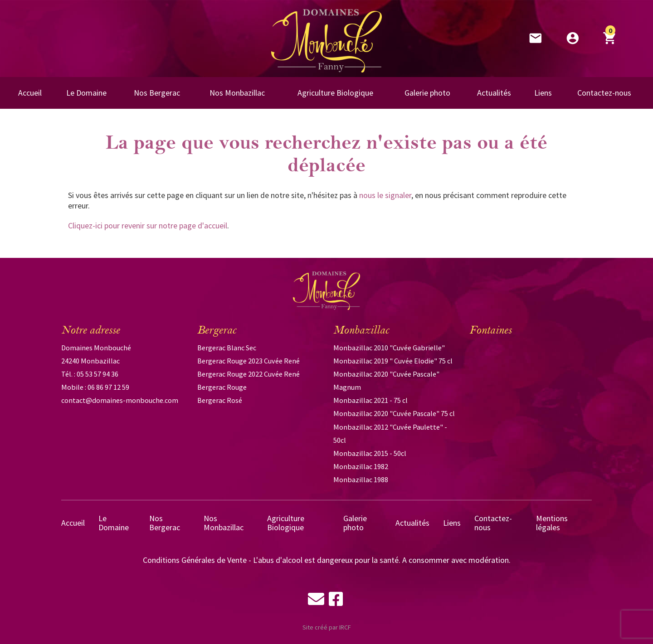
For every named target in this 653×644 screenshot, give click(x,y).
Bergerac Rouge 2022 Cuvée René (249, 374)
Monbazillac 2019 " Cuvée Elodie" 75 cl (393, 361)
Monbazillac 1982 (361, 466)
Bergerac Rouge (222, 387)
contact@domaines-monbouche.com (120, 400)
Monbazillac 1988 (361, 479)
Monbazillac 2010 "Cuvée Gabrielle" (389, 348)
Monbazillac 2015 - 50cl (370, 453)
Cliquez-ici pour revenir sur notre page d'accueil (148, 225)
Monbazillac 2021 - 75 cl (370, 400)
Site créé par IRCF (327, 627)
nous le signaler (385, 195)
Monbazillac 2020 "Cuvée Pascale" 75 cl (394, 413)
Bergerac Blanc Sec (227, 348)
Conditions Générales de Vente (195, 560)
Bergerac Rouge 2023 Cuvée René (249, 361)
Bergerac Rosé (220, 400)
